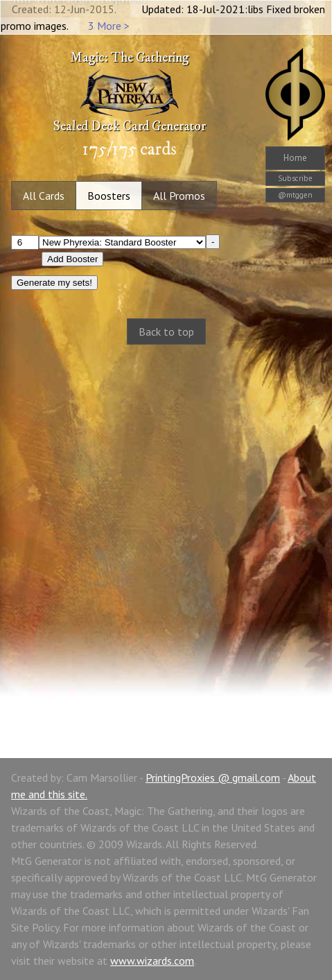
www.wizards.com (152, 961)
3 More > (109, 26)
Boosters (109, 196)
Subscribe (295, 178)
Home (295, 158)
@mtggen (295, 195)
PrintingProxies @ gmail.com (213, 777)
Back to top (166, 332)
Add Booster (72, 259)
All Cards (44, 196)
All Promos (179, 196)
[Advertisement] (166, 536)
